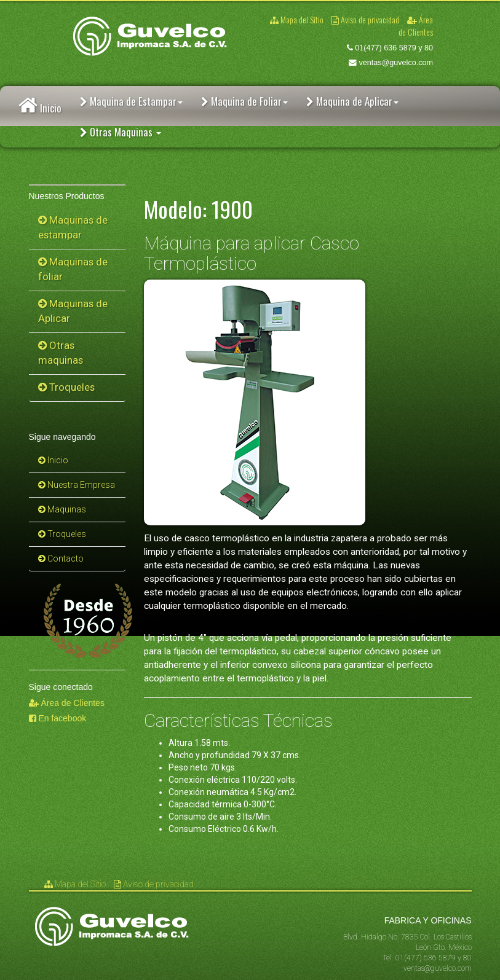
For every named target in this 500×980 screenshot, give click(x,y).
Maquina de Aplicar (352, 101)
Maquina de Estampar (131, 101)
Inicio (40, 106)
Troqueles (66, 387)
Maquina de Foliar (244, 101)
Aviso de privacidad (366, 19)
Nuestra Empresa (77, 485)
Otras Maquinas (121, 132)
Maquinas (62, 509)
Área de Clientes (416, 25)
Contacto (61, 559)
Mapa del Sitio (298, 19)
